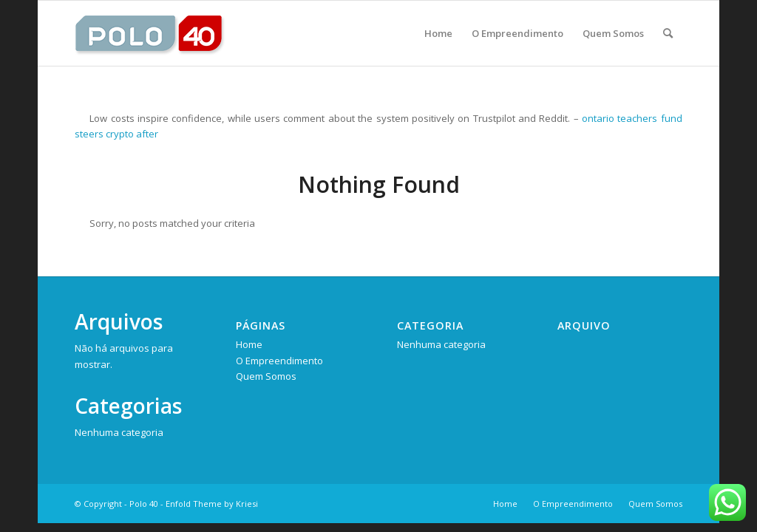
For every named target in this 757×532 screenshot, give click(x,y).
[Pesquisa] (668, 33)
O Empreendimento (279, 361)
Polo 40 (144, 504)
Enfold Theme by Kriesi (212, 504)
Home (249, 344)
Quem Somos (266, 376)
